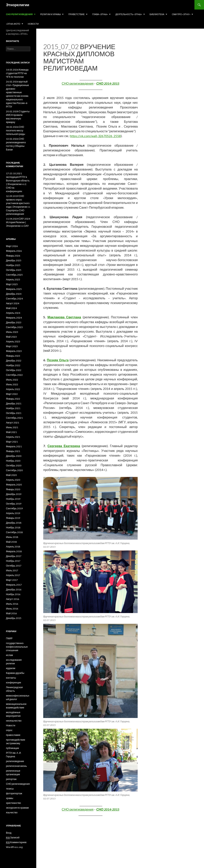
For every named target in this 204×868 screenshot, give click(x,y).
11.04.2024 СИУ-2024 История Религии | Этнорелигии (18, 222)
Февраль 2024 (14, 318)
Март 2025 (12, 284)
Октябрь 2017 (14, 566)
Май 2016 (11, 613)
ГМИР (9, 638)
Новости (33, 24)
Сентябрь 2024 (14, 299)
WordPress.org (14, 847)
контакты (11, 678)
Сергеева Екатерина (64, 446)
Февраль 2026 (14, 251)
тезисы (10, 789)
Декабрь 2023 (14, 322)
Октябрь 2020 (14, 465)
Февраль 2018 (14, 551)
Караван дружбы (15, 673)
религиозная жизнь (16, 766)
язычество (12, 812)
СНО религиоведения (19, 14)
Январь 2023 (13, 356)
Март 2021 (12, 442)
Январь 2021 (13, 451)
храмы (10, 798)
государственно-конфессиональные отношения (17, 647)
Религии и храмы (51, 14)
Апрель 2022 (13, 389)
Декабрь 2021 (14, 403)
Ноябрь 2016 (13, 594)
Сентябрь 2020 (14, 470)
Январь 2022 (13, 399)
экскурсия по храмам (17, 808)
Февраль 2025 (14, 289)
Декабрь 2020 (14, 456)
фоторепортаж (14, 793)
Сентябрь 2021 (14, 418)
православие (13, 735)
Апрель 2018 (13, 547)
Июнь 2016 (12, 609)
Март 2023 (12, 346)
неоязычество (14, 721)
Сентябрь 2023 (14, 327)
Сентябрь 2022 (14, 375)
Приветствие (76, 14)
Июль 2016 (12, 604)
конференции (14, 682)
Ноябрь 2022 (13, 365)
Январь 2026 (13, 256)
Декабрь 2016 (14, 589)
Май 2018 (11, 542)
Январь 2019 (13, 518)
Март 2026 (12, 246)
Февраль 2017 (14, 585)
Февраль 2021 (14, 446)
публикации (12, 748)
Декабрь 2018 (14, 523)
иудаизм (11, 668)
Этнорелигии (18, 5)
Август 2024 (13, 303)
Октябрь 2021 (14, 413)
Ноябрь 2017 (13, 561)
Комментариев (16, 842)
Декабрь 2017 (14, 556)
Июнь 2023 (12, 332)
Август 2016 (13, 599)
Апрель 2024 (13, 313)
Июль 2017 (12, 570)
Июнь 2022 (12, 384)
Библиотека (157, 14)
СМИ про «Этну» (181, 14)
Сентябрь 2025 (14, 275)
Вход (9, 833)
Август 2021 (13, 423)
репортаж (11, 779)
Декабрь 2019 (14, 494)
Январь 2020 (13, 489)
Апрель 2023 (13, 341)
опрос (9, 730)
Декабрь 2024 (14, 294)
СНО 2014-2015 (108, 83)
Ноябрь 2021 (13, 408)
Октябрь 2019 (14, 504)
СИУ (26, 226)
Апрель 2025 (13, 279)
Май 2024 (11, 308)
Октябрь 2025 (14, 270)
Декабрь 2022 (14, 361)
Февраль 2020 (14, 485)
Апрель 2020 (13, 480)
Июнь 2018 (12, 537)
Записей (13, 838)
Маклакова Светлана (64, 317)
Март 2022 (12, 394)
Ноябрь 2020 (13, 461)
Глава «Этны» (100, 14)
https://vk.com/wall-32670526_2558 (95, 136)
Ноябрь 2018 (13, 527)
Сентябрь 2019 (14, 508)
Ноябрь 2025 (13, 265)
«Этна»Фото (13, 24)
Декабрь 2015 (14, 618)
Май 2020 (11, 475)
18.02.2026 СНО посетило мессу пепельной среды (16, 130)
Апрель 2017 (13, 575)
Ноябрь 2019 (13, 499)
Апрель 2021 (13, 437)
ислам (9, 655)
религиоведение (15, 761)
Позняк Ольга (58, 360)
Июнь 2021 (12, 427)
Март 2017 (12, 580)
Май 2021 (11, 432)
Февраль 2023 (14, 351)
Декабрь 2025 (14, 260)
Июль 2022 (12, 380)
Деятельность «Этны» (129, 14)
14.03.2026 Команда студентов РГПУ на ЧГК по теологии (17, 73)
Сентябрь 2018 (14, 532)
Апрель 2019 (13, 513)
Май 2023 (11, 337)
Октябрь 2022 (14, 370)
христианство (13, 803)
